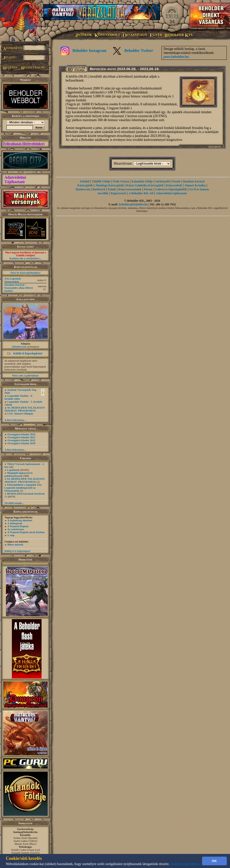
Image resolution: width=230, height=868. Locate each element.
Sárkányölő (163, 181)
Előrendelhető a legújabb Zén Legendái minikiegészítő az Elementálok (23, 488)
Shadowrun (20, 347)
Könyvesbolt (174, 185)
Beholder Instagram (89, 51)
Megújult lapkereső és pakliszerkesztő (19, 474)
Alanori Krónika (195, 185)
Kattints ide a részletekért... (25, 258)
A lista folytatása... (15, 420)
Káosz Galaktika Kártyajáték (145, 185)
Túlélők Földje (101, 181)
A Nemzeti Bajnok (18, 526)
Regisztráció (119, 193)
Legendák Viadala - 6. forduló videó (19, 397)
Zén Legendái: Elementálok (13, 280)
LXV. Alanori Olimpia (20, 413)
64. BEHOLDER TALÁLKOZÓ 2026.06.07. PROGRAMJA (25, 409)
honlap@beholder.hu (25, 832)
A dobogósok (15, 523)
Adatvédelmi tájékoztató (171, 193)
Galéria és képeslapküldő (171, 189)
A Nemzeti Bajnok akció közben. (26, 532)
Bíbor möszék (15, 544)
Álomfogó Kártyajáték (110, 185)
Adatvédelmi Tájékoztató (15, 180)
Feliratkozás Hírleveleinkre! (24, 144)
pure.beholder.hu (176, 57)
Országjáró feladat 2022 (21, 440)
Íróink (112, 189)
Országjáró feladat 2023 (21, 437)
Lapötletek (13, 470)
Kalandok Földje (142, 181)
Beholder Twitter (139, 51)
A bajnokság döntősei (20, 520)
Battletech (99, 189)
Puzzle (176, 181)
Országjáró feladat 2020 (21, 443)
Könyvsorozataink (130, 189)
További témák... (14, 503)
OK (214, 861)
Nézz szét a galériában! (25, 375)
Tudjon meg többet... (186, 864)
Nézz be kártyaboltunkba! (25, 273)
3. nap (11, 535)
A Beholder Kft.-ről (141, 193)
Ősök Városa (121, 181)
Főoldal (85, 181)
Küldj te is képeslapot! (17, 551)
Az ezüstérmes (16, 529)
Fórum (148, 189)
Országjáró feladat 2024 (21, 434)
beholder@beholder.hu (133, 204)
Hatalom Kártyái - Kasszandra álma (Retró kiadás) (19, 288)
